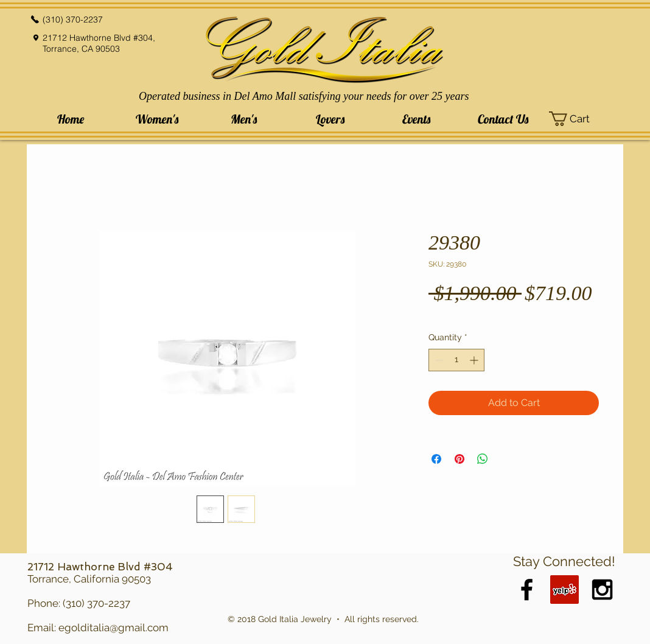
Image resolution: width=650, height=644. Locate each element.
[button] (157, 119)
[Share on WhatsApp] (483, 459)
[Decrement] (438, 360)
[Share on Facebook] (436, 459)
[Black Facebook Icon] (527, 590)
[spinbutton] (456, 360)
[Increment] (475, 360)
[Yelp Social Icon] (564, 590)
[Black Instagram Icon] (602, 590)
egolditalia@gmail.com (114, 628)
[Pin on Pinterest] (460, 459)
